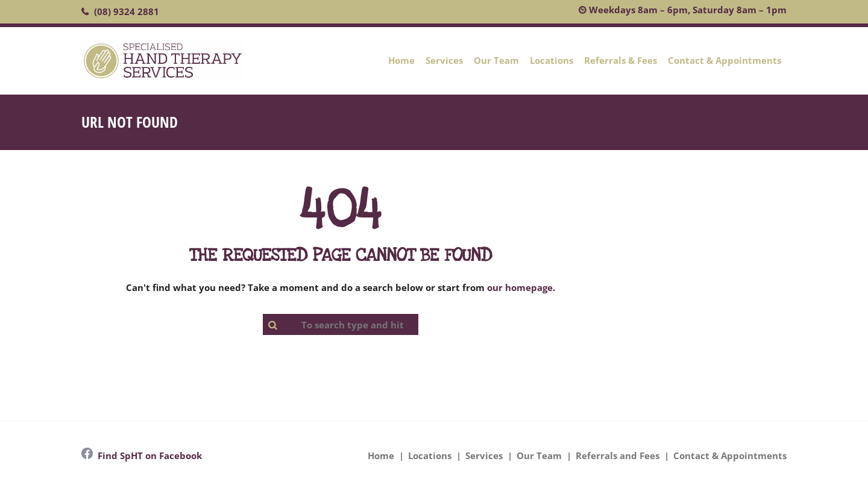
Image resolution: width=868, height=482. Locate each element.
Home (401, 60)
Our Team (496, 60)
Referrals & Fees (621, 60)
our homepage (520, 287)
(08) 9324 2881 (127, 11)
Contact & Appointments (725, 60)
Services (444, 60)
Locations (552, 60)
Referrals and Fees (618, 455)
